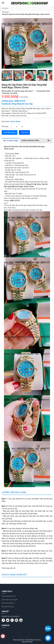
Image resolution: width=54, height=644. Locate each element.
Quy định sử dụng (8, 607)
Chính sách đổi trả (8, 603)
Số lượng (5, 126)
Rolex (17, 154)
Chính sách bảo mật (9, 596)
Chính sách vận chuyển (10, 600)
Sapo (31, 642)
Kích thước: (6, 122)
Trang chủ (5, 12)
